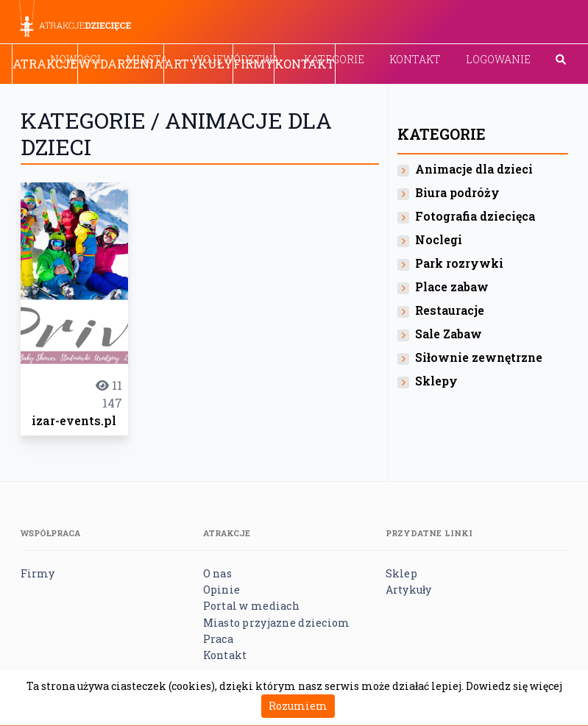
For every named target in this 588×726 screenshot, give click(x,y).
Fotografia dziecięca (475, 216)
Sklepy (436, 381)
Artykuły (198, 64)
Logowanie (498, 59)
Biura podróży (457, 192)
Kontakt (415, 59)
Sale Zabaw (449, 334)
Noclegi (439, 239)
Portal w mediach (251, 606)
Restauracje (450, 310)
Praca (218, 639)
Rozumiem (298, 706)
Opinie (222, 590)
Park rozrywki (459, 263)
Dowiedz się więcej (514, 686)
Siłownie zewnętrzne (479, 357)
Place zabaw (452, 287)
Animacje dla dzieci (474, 169)
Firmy (254, 64)
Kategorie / (93, 120)
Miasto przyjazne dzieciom (277, 623)
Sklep (401, 573)
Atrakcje (45, 64)
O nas (217, 573)
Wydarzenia (121, 64)
